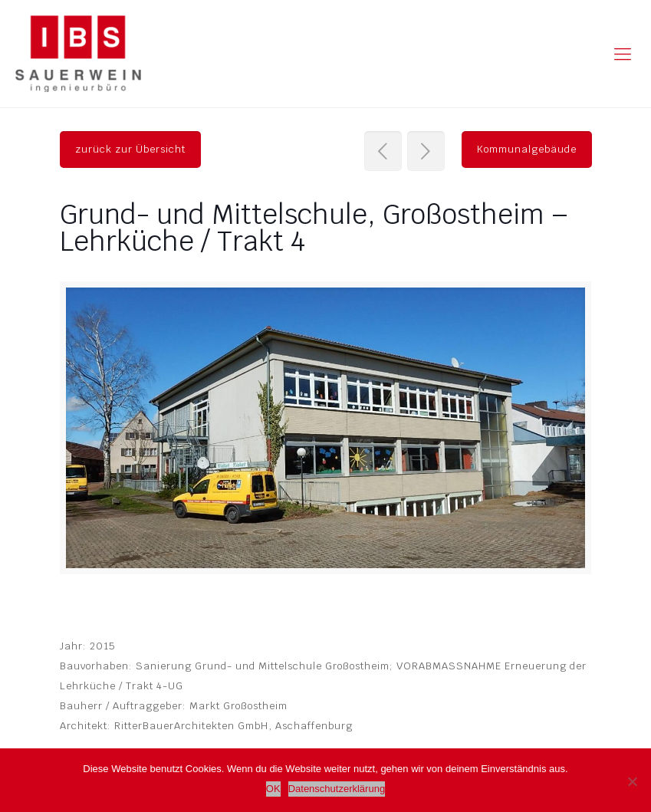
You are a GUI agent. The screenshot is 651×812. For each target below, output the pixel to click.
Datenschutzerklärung (337, 789)
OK (273, 789)
